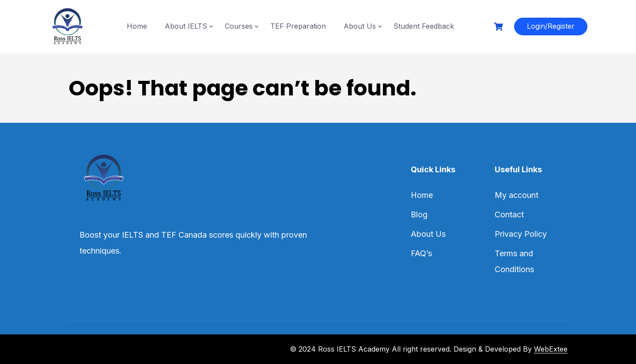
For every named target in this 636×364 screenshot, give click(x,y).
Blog (419, 214)
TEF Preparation (298, 26)
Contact (509, 214)
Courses (239, 26)
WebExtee (551, 349)
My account (517, 195)
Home (137, 26)
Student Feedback (424, 26)
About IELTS (186, 26)
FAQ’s (421, 253)
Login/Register (551, 26)
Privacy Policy (521, 234)
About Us (360, 26)
